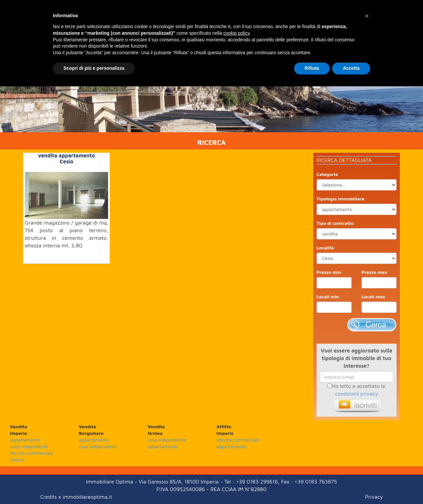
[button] (367, 16)
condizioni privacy (357, 394)
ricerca (17, 460)
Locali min (328, 296)
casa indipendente (29, 446)
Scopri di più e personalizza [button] (94, 68)
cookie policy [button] (236, 33)
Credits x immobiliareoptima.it (76, 497)
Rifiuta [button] (312, 68)
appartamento (25, 440)
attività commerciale (31, 453)
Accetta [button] (351, 68)
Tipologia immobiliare (341, 199)
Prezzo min (329, 272)
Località (325, 248)
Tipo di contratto (335, 223)
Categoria (327, 174)
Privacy (374, 497)
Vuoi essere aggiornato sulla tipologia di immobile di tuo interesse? (357, 358)
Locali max (373, 296)
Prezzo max (374, 272)
